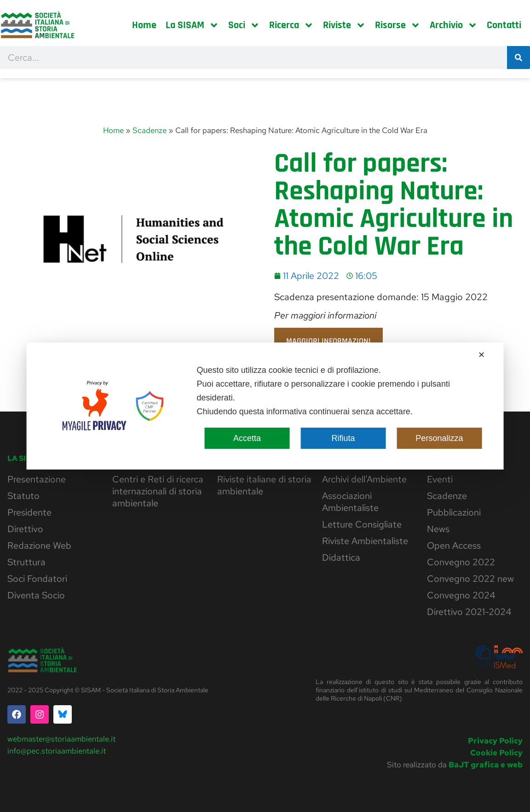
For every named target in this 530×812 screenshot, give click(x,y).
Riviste (344, 25)
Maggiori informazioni (328, 341)
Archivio (454, 25)
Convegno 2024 (461, 595)
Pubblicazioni (454, 512)
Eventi (440, 479)
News (438, 529)
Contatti (504, 25)
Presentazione (37, 479)
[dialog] (265, 406)
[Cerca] (518, 58)
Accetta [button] (247, 438)
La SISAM (192, 25)
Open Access (454, 545)
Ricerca (291, 25)
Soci (244, 25)
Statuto (23, 496)
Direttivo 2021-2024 (469, 612)
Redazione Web (39, 545)
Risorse (398, 25)
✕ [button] (481, 355)
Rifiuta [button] (343, 438)
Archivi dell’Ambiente (364, 479)
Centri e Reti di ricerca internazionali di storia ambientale (158, 491)
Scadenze (150, 130)
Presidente (29, 512)
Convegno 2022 (461, 562)
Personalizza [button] (439, 438)
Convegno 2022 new (470, 579)
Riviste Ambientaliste (365, 541)
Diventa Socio (36, 595)
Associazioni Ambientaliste (350, 502)
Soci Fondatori (37, 579)
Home (144, 25)
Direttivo (25, 529)
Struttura (26, 562)
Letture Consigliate (362, 524)
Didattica (341, 557)
